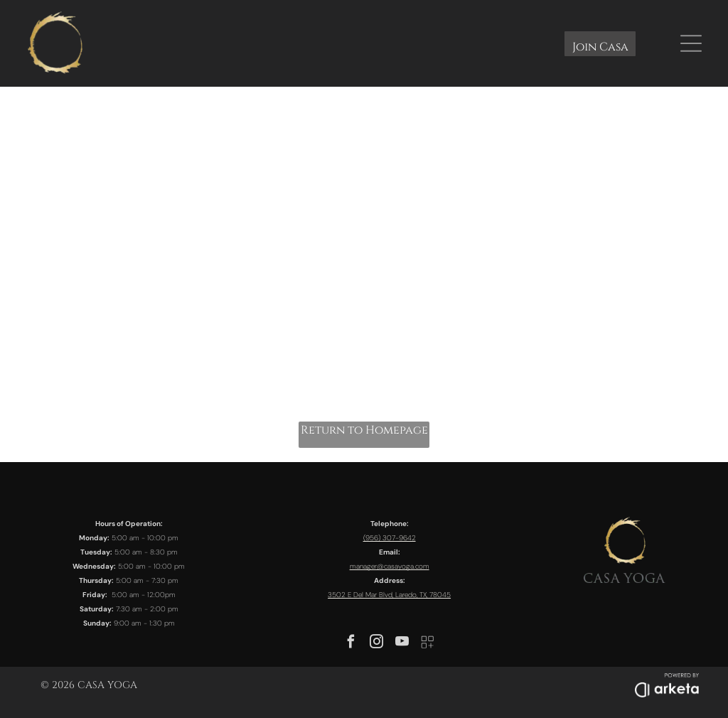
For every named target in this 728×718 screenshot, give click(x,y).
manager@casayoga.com (390, 566)
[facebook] (351, 644)
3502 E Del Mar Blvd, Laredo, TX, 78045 (389, 595)
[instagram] (377, 644)
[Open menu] (691, 43)
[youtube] (402, 644)
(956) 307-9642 (390, 538)
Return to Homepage (364, 430)
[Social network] (428, 644)
